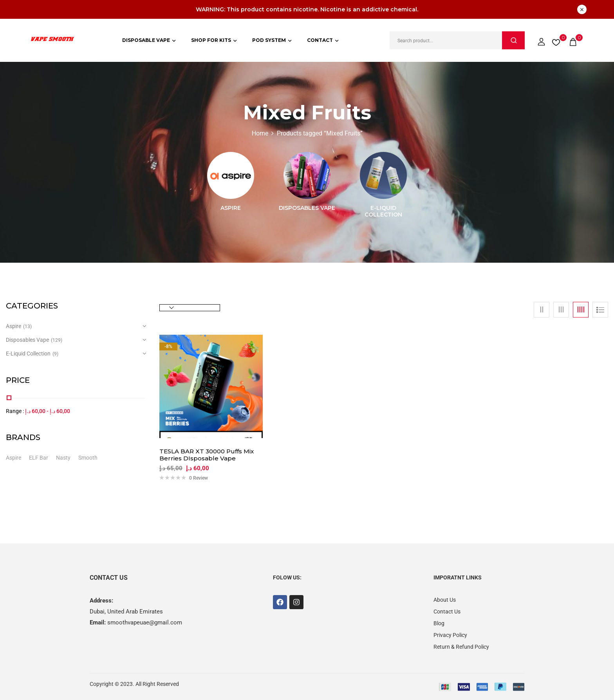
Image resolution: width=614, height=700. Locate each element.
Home (260, 133)
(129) (57, 340)
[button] (573, 40)
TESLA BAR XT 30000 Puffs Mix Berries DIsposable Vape (207, 455)
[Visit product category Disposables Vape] (307, 175)
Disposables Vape (307, 208)
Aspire (231, 208)
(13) (27, 327)
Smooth (88, 458)
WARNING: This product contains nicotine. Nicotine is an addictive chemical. (307, 9)
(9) (55, 354)
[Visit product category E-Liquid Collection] (383, 175)
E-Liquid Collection (383, 211)
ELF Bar (39, 458)
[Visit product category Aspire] (231, 175)
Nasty (63, 458)
